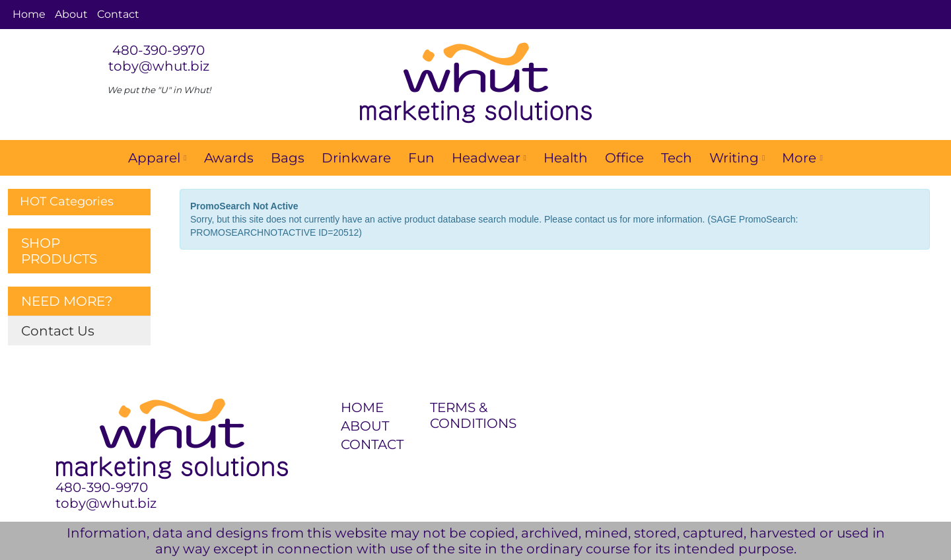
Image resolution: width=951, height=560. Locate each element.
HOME (362, 407)
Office (624, 158)
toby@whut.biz (159, 66)
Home (29, 14)
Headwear (489, 158)
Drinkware (356, 158)
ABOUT (365, 426)
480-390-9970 (158, 50)
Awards (229, 158)
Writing (737, 158)
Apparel (157, 158)
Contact (118, 14)
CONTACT (372, 444)
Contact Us (58, 331)
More (802, 158)
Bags (288, 158)
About (71, 14)
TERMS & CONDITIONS (467, 415)
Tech (677, 158)
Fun (421, 158)
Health (566, 158)
